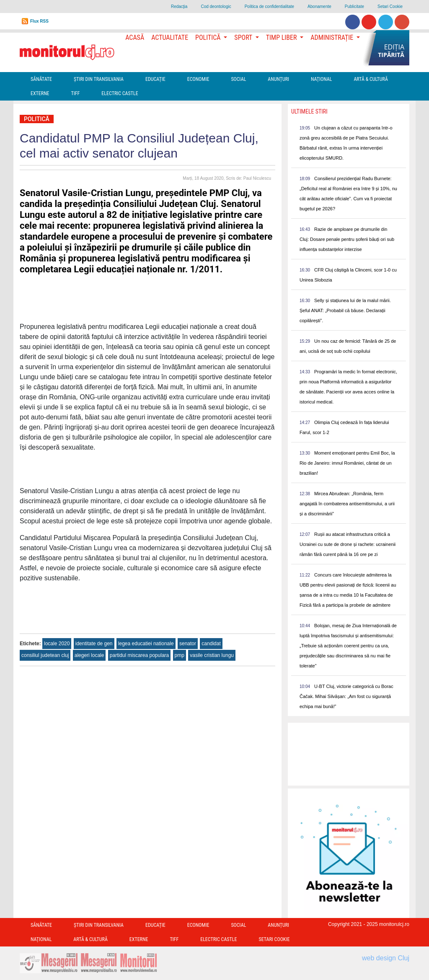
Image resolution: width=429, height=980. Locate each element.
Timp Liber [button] (282, 37)
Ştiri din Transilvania (99, 79)
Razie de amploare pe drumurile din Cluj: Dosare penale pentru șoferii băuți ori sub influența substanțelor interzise (347, 239)
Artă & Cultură (371, 79)
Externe (40, 93)
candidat (211, 644)
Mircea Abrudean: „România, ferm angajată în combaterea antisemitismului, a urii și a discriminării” (347, 504)
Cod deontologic (216, 6)
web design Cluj (386, 958)
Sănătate (41, 79)
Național (321, 79)
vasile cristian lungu (212, 655)
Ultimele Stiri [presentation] (309, 111)
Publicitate (354, 6)
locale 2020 (57, 644)
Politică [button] (209, 37)
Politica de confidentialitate (269, 6)
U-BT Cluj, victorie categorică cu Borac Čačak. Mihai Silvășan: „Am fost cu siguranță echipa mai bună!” (346, 696)
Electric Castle (120, 93)
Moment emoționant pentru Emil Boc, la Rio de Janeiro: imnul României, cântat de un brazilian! (347, 463)
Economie (198, 79)
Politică (37, 119)
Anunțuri (278, 79)
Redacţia (179, 6)
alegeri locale (89, 655)
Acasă (135, 37)
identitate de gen (94, 644)
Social (238, 79)
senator (188, 644)
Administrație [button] (333, 37)
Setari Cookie (390, 6)
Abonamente (319, 6)
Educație (155, 79)
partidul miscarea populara (139, 655)
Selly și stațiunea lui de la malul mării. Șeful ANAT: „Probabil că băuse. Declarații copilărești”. (345, 310)
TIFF (76, 93)
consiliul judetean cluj (45, 655)
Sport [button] (244, 37)
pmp (180, 655)
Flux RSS (39, 21)
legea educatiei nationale (146, 644)
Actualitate (170, 37)
